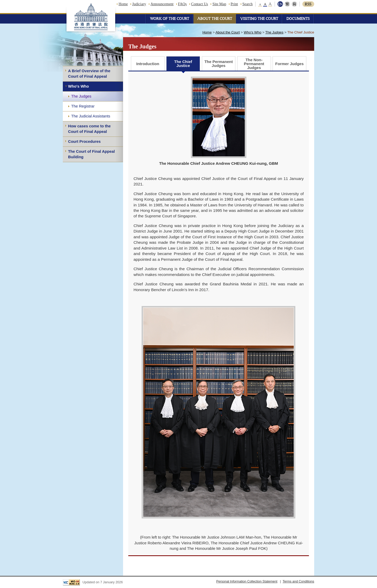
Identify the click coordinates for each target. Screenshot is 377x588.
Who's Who (79, 86)
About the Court (228, 32)
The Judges (81, 96)
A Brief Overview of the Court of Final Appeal (89, 74)
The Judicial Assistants (91, 116)
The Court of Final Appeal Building (92, 154)
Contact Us (199, 4)
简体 (294, 4)
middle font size (265, 4)
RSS (308, 4)
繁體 (287, 4)
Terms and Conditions (298, 581)
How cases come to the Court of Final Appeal (89, 129)
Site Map (219, 4)
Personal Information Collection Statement (247, 581)
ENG (281, 4)
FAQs (182, 4)
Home (123, 4)
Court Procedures (84, 142)
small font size (260, 4)
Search (248, 4)
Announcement (162, 4)
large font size (270, 4)
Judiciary (139, 4)
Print (234, 4)
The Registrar (83, 106)
